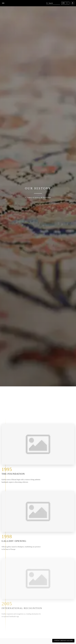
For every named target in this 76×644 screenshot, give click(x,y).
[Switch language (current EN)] (65, 3)
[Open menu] (3, 3)
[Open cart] (73, 3)
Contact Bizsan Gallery (63, 641)
